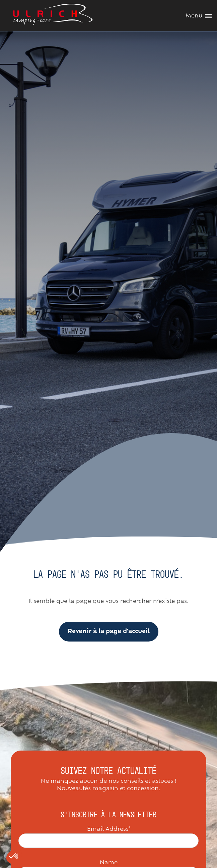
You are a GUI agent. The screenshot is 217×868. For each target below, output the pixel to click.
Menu (199, 16)
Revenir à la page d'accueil (109, 632)
